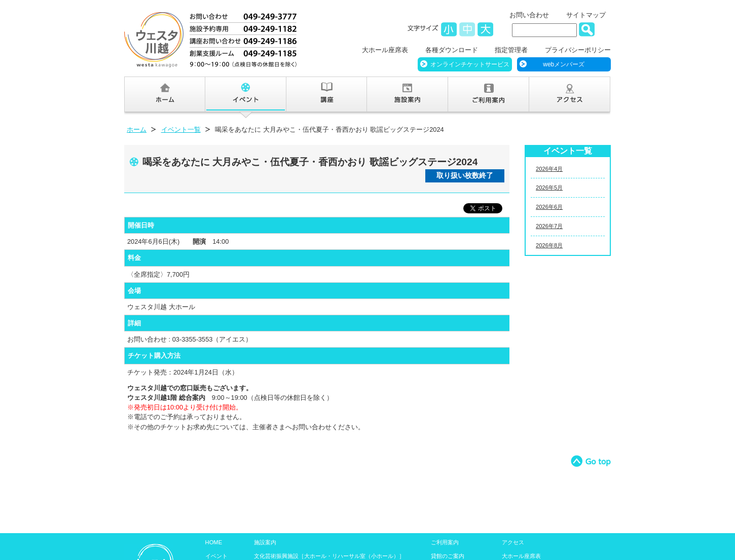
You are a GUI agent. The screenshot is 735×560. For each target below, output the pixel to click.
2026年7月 (549, 226)
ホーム (137, 129)
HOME (214, 542)
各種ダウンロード (452, 50)
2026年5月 (549, 188)
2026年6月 (549, 207)
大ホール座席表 (385, 50)
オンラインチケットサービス (470, 64)
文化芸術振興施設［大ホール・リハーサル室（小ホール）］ (329, 556)
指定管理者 (511, 50)
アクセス (513, 542)
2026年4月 (549, 169)
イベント (216, 556)
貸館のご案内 (448, 556)
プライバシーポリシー (578, 50)
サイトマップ (586, 15)
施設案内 (265, 542)
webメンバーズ (564, 64)
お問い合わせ (529, 15)
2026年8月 (549, 245)
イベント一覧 (181, 129)
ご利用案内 (445, 542)
